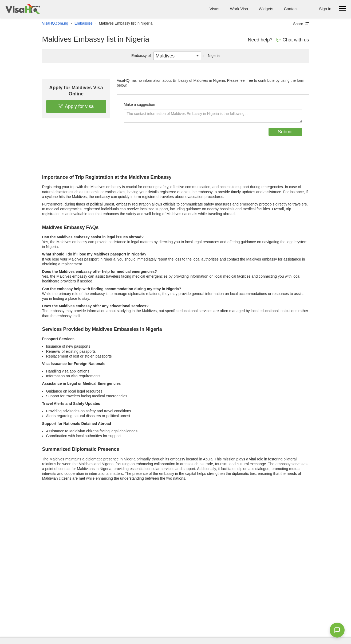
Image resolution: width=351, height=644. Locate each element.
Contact (291, 9)
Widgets (266, 9)
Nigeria (210, 56)
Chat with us (293, 40)
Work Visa (239, 9)
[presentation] (164, 138)
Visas (214, 9)
